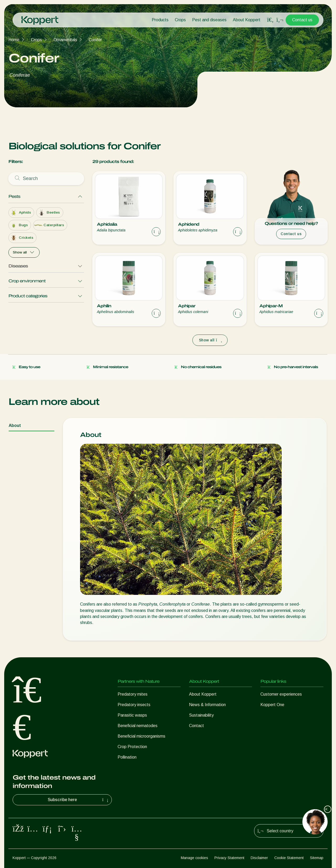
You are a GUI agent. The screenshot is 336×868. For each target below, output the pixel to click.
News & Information (207, 705)
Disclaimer (259, 858)
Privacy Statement (229, 858)
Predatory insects (134, 705)
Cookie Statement (289, 858)
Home (14, 40)
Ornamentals (65, 40)
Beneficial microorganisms (141, 736)
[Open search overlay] (270, 20)
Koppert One (272, 705)
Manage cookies (195, 858)
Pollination (127, 757)
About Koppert (247, 20)
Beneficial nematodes (138, 726)
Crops (180, 20)
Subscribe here (79, 800)
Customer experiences (281, 694)
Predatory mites (133, 694)
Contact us (302, 20)
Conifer (95, 40)
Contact (196, 726)
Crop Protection (132, 747)
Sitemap (317, 858)
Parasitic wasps (132, 715)
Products (160, 20)
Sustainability (201, 715)
